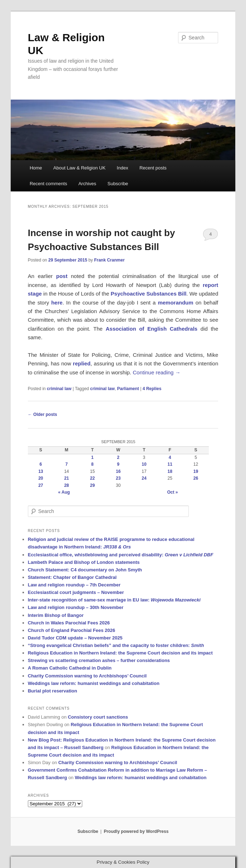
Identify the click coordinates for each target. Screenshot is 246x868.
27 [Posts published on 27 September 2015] (41, 485)
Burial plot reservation (53, 691)
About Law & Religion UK (79, 168)
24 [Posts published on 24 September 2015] (144, 478)
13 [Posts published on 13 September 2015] (41, 471)
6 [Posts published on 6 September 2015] (41, 464)
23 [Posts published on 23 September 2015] (118, 478)
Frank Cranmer (109, 260)
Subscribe (118, 184)
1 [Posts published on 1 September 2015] (92, 457)
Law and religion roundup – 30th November (76, 607)
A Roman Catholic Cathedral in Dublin (70, 668)
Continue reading (156, 372)
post (62, 276)
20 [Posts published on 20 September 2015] (41, 478)
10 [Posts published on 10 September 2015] (144, 464)
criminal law (59, 389)
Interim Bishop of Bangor (56, 615)
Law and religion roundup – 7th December (74, 585)
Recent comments (48, 184)
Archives (87, 184)
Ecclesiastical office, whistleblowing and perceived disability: (121, 555)
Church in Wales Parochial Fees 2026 (69, 623)
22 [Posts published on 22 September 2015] (92, 478)
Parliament (128, 389)
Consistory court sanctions (98, 717)
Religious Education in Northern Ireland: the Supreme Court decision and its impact (120, 653)
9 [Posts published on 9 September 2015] (118, 464)
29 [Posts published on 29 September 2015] (92, 485)
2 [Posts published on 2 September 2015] (118, 457)
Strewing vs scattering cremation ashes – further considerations (99, 660)
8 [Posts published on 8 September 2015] (92, 464)
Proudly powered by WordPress (136, 831)
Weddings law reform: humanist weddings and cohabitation (94, 683)
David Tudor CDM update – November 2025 (75, 638)
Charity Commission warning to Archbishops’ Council (87, 676)
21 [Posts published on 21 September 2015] (66, 478)
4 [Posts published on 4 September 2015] (170, 457)
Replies (152, 389)
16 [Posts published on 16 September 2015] (118, 471)
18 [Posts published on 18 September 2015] (170, 471)
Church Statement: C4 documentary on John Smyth (85, 570)
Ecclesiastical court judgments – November (76, 592)
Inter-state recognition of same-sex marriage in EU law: (114, 600)
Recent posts (153, 168)
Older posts (43, 414)
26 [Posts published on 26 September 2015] (196, 478)
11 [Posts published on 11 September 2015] (170, 464)
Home (36, 168)
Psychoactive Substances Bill (149, 294)
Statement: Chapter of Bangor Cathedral (72, 577)
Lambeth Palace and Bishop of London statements (84, 562)
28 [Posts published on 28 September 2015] (66, 485)
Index (123, 168)
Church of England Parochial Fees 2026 (72, 630)
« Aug (64, 492)
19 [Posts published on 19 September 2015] (196, 471)
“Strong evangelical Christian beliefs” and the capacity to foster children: (116, 645)
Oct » (172, 492)
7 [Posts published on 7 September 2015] (67, 464)
